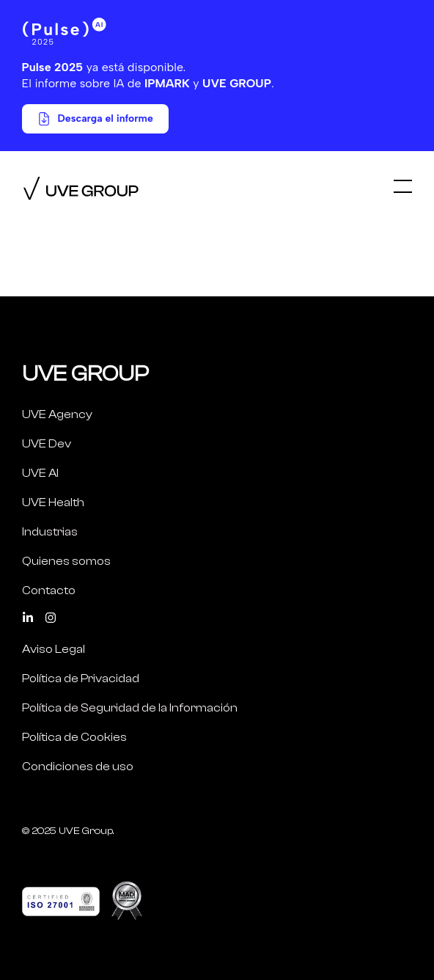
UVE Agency (57, 414)
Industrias (50, 532)
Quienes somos (66, 561)
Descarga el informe (95, 119)
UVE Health (53, 502)
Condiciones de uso (78, 767)
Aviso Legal (54, 649)
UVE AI (40, 473)
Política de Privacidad (81, 679)
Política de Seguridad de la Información (130, 708)
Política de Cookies (74, 737)
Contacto (49, 590)
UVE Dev (47, 444)
